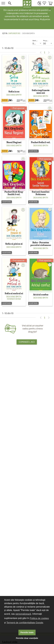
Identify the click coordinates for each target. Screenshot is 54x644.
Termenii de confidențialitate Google (25, 623)
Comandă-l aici (27, 342)
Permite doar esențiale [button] (27, 638)
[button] (14, 3)
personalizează (23, 614)
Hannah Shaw (14, 299)
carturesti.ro (14, 33)
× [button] (50, 9)
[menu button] (3, 3)
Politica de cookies (39, 618)
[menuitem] (39, 3)
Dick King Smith (14, 95)
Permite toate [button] (27, 632)
